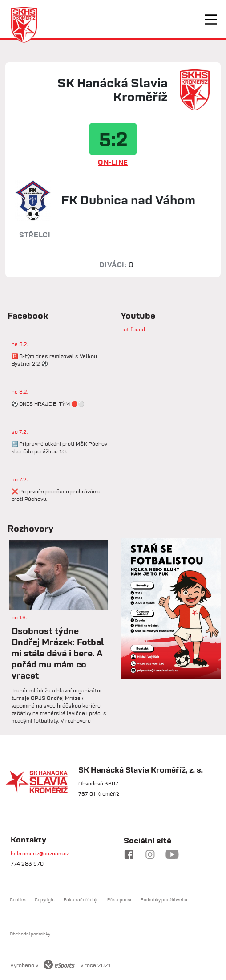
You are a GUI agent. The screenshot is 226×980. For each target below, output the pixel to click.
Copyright (45, 900)
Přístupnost (119, 900)
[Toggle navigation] (211, 20)
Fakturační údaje (81, 900)
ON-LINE (113, 162)
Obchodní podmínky (30, 934)
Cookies (18, 900)
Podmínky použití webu (164, 900)
